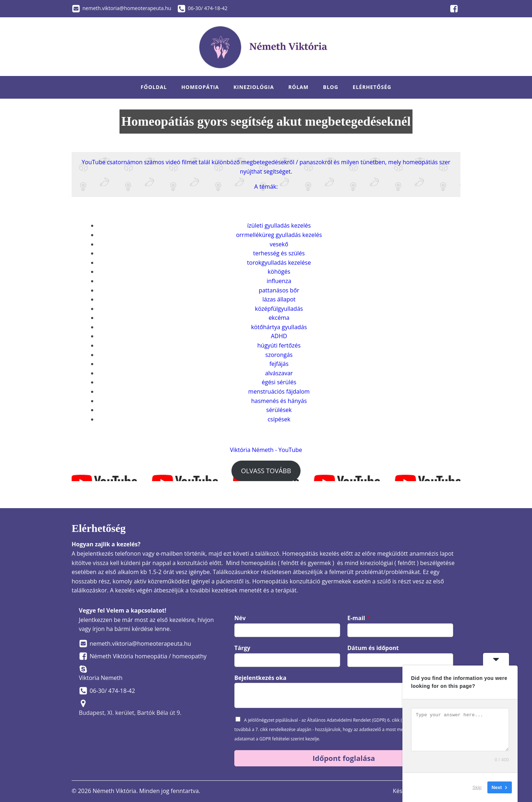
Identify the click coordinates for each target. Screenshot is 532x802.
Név (240, 618)
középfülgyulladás (279, 309)
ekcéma (279, 318)
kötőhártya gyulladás (279, 327)
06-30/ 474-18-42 (208, 8)
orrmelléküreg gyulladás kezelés (279, 235)
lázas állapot (279, 299)
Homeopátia (200, 87)
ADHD (279, 336)
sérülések (279, 410)
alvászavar (279, 373)
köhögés (279, 272)
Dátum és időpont (373, 648)
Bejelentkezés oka (260, 678)
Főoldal (154, 87)
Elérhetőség (372, 87)
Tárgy (242, 648)
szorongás (279, 355)
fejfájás (279, 364)
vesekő (279, 244)
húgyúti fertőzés (279, 345)
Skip (477, 787)
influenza (279, 281)
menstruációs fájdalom (279, 391)
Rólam (298, 87)
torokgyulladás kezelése (279, 263)
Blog (331, 87)
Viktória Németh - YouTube (266, 450)
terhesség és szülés (279, 253)
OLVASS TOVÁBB (266, 471)
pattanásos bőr (279, 290)
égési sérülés (279, 382)
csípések (279, 419)
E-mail (359, 618)
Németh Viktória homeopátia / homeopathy (148, 656)
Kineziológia (254, 87)
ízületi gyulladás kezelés (279, 225)
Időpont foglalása (344, 758)
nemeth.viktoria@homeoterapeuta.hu (127, 8)
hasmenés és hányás (279, 401)
